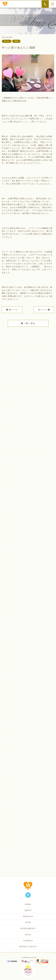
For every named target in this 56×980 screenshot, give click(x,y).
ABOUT (28, 910)
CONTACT (28, 941)
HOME (28, 904)
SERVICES (28, 917)
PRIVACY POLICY (28, 947)
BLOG (28, 935)
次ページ (44, 310)
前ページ (12, 310)
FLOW (28, 922)
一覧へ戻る (28, 324)
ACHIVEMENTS (28, 929)
